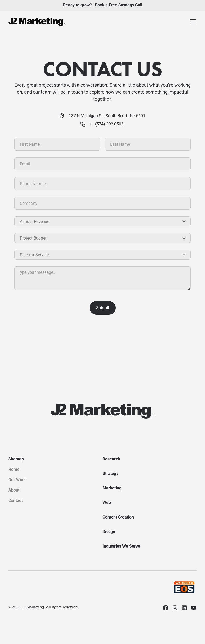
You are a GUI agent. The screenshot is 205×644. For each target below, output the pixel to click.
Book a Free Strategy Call (119, 5)
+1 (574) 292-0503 (107, 124)
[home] (37, 22)
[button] (193, 22)
